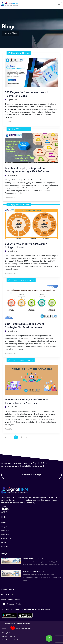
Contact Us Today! (32, 475)
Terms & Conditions (9, 636)
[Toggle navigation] (59, 4)
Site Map (5, 546)
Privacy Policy (6, 633)
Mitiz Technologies (25, 628)
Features (5, 531)
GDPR (4, 542)
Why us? (5, 527)
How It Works (7, 534)
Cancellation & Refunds (10, 640)
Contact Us (6, 538)
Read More (10, 122)
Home (7, 33)
